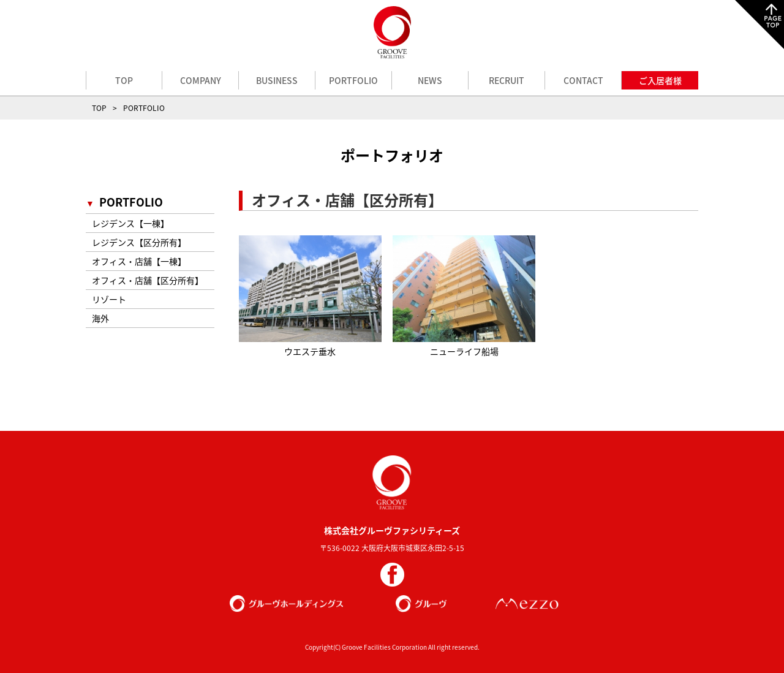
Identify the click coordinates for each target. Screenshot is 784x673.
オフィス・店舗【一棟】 (139, 261)
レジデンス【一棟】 (130, 223)
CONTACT (583, 80)
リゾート (109, 299)
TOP (124, 80)
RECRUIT (507, 80)
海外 (100, 318)
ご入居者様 (660, 80)
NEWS (430, 80)
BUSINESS (277, 80)
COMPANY (201, 80)
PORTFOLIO (353, 80)
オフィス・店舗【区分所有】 (148, 280)
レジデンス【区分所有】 (139, 242)
